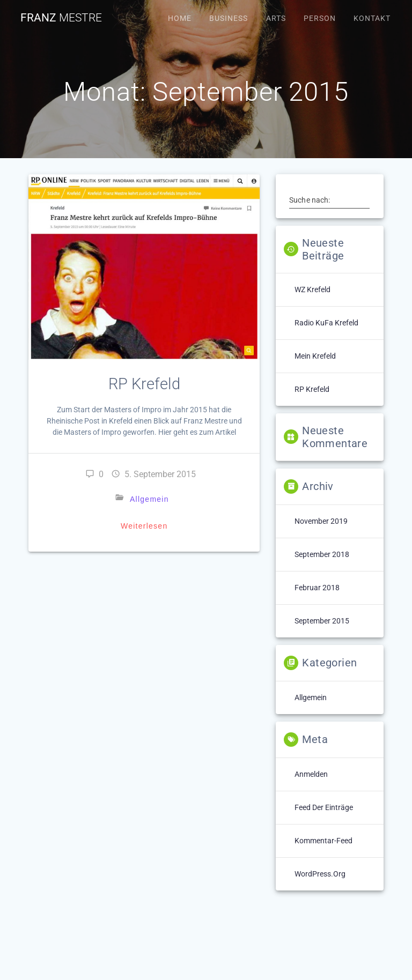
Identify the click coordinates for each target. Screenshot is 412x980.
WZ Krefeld (312, 289)
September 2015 (322, 621)
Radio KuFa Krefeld (326, 323)
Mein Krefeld (315, 356)
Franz (61, 18)
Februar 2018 (317, 588)
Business (229, 18)
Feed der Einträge (324, 807)
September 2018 (322, 554)
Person (320, 18)
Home (180, 18)
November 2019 (321, 521)
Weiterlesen (144, 526)
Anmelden (311, 774)
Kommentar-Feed (323, 841)
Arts (276, 18)
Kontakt (372, 18)
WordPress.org (320, 874)
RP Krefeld (144, 384)
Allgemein (149, 499)
